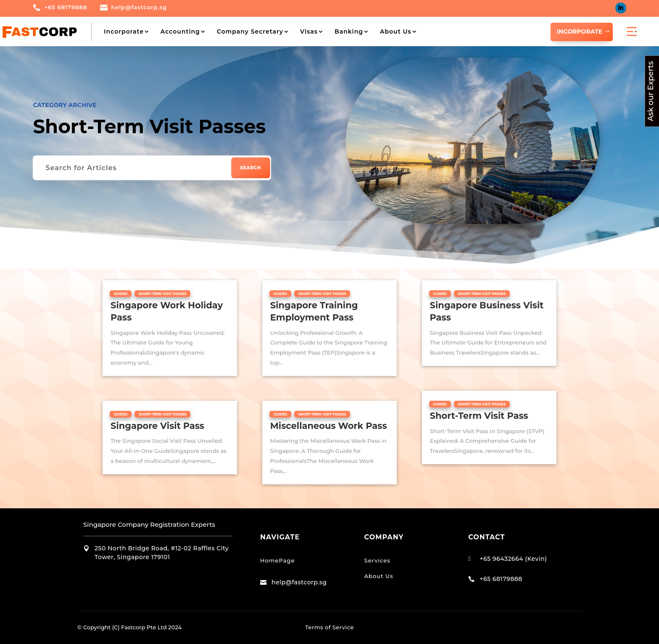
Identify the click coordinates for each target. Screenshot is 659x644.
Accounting (180, 32)
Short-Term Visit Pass (479, 416)
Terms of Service (329, 627)
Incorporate (124, 32)
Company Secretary (250, 32)
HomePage (277, 560)
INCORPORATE (580, 32)
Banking (349, 32)
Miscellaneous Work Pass (329, 425)
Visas (309, 32)
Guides (121, 293)
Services (377, 560)
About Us (396, 32)
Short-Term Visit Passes (162, 293)
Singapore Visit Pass (157, 425)
